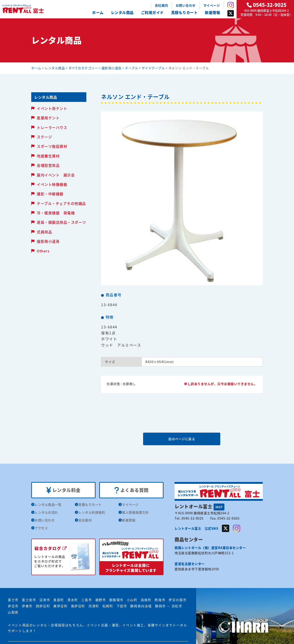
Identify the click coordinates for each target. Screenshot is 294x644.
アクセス (41, 528)
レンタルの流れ (46, 512)
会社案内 (161, 5)
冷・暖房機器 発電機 (56, 213)
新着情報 (212, 12)
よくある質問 (131, 490)
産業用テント (48, 118)
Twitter (231, 13)
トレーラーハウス (52, 127)
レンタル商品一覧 (48, 504)
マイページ (212, 5)
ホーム (98, 12)
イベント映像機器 (52, 184)
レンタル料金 (64, 490)
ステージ (44, 137)
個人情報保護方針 (135, 512)
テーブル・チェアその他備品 (61, 203)
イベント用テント (52, 108)
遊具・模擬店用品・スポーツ (61, 222)
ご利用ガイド (152, 12)
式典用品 (44, 232)
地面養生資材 (48, 156)
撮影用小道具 (48, 241)
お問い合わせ (186, 5)
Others (43, 251)
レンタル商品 (122, 12)
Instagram (231, 5)
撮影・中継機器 (50, 194)
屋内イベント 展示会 (56, 175)
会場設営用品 (48, 165)
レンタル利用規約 (92, 512)
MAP (219, 507)
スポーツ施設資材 (52, 146)
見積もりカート (184, 12)
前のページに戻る (182, 439)
